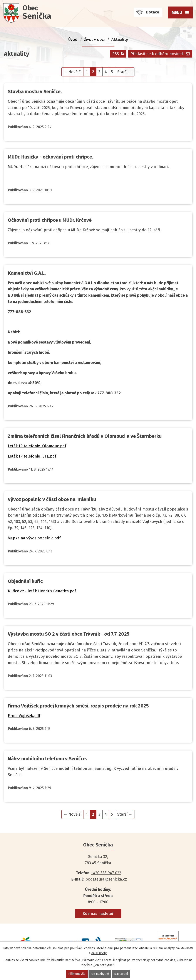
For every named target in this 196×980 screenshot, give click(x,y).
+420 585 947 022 (106, 873)
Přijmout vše (77, 974)
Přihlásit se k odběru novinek (160, 54)
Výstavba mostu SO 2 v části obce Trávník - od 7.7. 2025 (69, 634)
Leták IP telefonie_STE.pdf (32, 456)
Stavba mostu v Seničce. (35, 92)
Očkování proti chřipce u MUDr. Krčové (50, 220)
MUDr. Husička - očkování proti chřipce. (50, 157)
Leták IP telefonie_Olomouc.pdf (37, 446)
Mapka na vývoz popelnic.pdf (34, 538)
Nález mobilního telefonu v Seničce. (47, 759)
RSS (118, 54)
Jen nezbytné (100, 974)
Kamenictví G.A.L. (27, 273)
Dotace (152, 12)
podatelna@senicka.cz (106, 879)
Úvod (73, 40)
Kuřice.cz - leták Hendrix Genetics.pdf (42, 591)
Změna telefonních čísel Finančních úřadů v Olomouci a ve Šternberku (85, 436)
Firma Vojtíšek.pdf (24, 716)
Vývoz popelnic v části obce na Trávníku (52, 499)
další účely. (99, 953)
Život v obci (94, 40)
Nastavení (121, 974)
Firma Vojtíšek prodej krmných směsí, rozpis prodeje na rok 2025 (78, 706)
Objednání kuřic (25, 581)
